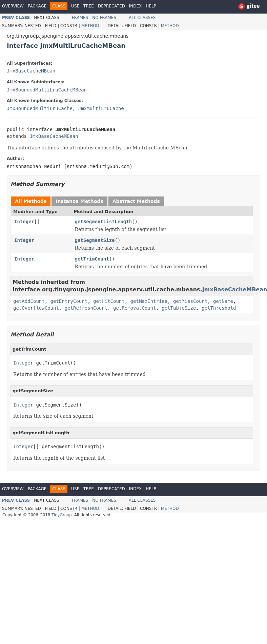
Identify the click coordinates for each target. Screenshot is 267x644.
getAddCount (29, 301)
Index (136, 6)
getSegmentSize (95, 240)
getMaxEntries (149, 301)
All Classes (142, 18)
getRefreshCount (86, 308)
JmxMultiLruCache (101, 108)
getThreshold (219, 308)
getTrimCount (92, 259)
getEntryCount (69, 301)
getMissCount (190, 301)
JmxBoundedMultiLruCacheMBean (47, 90)
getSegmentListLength (104, 222)
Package (37, 6)
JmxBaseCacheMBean (31, 71)
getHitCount (109, 301)
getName (223, 301)
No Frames (104, 18)
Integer (24, 222)
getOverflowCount (36, 308)
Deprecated (111, 6)
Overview (13, 6)
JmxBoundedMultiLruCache (40, 108)
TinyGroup (62, 515)
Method (90, 26)
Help (151, 6)
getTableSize (179, 308)
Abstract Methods (136, 201)
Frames (80, 18)
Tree (89, 6)
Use (75, 6)
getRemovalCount (135, 308)
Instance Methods (79, 201)
